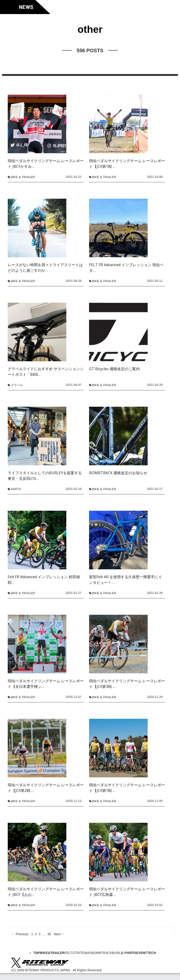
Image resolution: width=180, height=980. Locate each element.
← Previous (20, 934)
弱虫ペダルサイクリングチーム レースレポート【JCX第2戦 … (46, 788)
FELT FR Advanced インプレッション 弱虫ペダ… (126, 268)
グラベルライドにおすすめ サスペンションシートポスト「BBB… (46, 372)
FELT (68, 953)
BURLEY (119, 953)
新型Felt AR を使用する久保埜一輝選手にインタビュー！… (126, 580)
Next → (59, 934)
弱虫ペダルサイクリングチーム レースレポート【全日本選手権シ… (46, 684)
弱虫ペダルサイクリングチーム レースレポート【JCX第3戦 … (127, 684)
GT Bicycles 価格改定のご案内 (114, 369)
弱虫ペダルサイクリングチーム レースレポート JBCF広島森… (127, 892)
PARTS (16, 489)
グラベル (17, 385)
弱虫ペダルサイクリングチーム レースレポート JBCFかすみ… (46, 164)
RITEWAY (84, 953)
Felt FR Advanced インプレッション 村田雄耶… (44, 580)
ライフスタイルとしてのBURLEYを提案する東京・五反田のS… (45, 476)
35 (49, 934)
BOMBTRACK (102, 953)
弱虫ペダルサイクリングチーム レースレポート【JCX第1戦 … (127, 164)
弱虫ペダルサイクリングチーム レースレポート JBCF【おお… (46, 892)
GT (74, 953)
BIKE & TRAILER (23, 177)
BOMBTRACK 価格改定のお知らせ (118, 473)
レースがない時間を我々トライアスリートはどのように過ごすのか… (45, 268)
